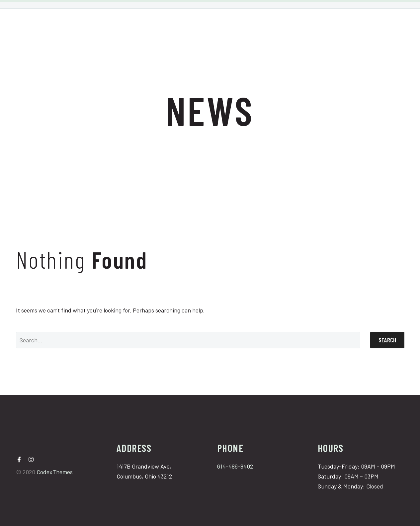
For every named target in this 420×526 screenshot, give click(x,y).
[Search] (188, 340)
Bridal (237, 25)
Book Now (394, 25)
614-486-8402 (235, 466)
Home (171, 25)
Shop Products (279, 25)
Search (387, 340)
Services (204, 25)
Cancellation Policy (340, 25)
